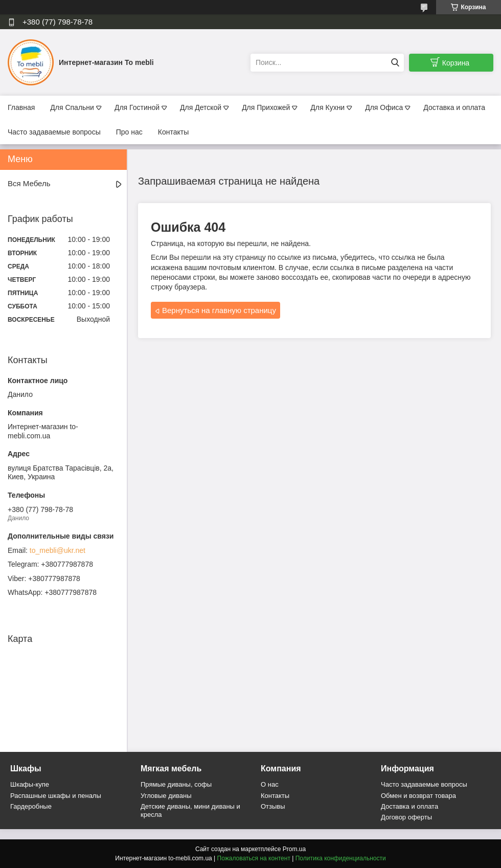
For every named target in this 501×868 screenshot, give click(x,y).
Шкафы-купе (30, 784)
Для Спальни (72, 107)
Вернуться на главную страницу (219, 310)
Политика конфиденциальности (341, 858)
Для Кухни (327, 107)
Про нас (129, 132)
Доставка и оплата (454, 107)
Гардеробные (31, 806)
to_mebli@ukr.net (58, 550)
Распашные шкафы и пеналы (56, 796)
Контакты (173, 132)
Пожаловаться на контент (254, 858)
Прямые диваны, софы (176, 784)
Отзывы (273, 806)
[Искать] (395, 63)
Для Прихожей (266, 107)
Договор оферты (406, 817)
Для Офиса (384, 107)
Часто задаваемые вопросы (54, 132)
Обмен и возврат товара (418, 796)
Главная (21, 107)
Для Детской (201, 107)
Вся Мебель (29, 183)
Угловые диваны (166, 796)
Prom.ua (294, 849)
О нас (270, 784)
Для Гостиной (137, 107)
